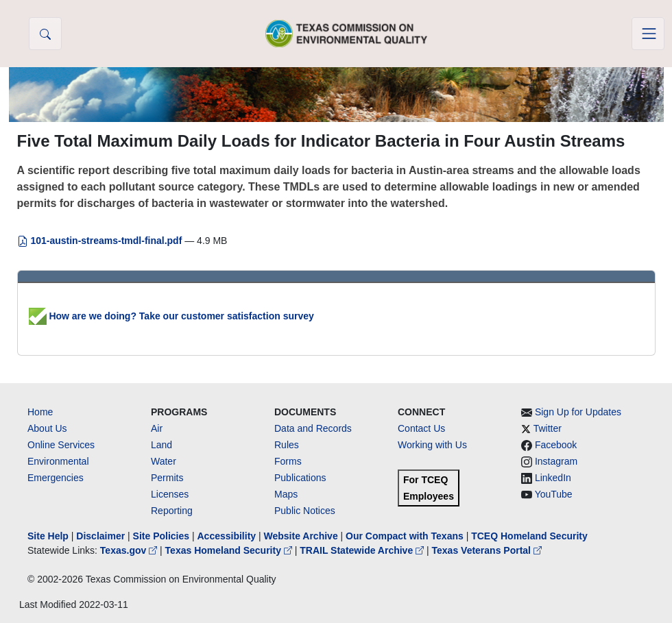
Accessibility (228, 536)
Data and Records (313, 428)
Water (164, 461)
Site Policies (161, 536)
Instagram (556, 461)
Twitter (548, 428)
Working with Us (432, 445)
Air (157, 428)
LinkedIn (553, 478)
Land (161, 445)
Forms (288, 461)
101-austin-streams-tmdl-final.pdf (101, 241)
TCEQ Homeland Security (529, 536)
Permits (167, 478)
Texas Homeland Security (230, 550)
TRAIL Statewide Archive (363, 550)
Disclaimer (100, 536)
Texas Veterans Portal (487, 550)
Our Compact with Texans (405, 536)
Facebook (556, 445)
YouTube (554, 494)
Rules (287, 445)
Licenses (170, 494)
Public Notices (305, 511)
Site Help (48, 536)
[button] (45, 34)
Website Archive (301, 536)
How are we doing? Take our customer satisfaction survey (171, 316)
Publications (300, 478)
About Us (47, 428)
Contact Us (421, 428)
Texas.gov (130, 550)
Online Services (61, 445)
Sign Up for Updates (578, 412)
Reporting (172, 511)
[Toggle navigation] (648, 34)
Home (40, 412)
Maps (286, 494)
